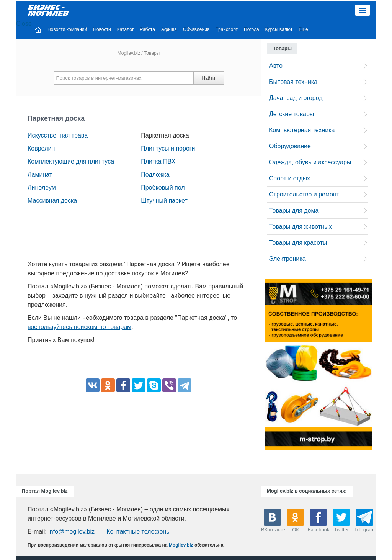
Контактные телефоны (138, 531)
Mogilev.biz (129, 53)
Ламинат (40, 174)
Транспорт (227, 29)
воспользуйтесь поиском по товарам (79, 327)
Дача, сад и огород (296, 98)
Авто (276, 66)
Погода (252, 29)
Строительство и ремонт (304, 194)
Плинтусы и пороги (168, 148)
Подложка (155, 174)
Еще (303, 29)
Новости (102, 29)
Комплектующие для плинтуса (71, 161)
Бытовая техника (293, 82)
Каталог (126, 29)
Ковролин (41, 148)
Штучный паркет (164, 201)
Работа (147, 29)
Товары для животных (300, 227)
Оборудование (290, 146)
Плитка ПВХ (158, 161)
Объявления (196, 29)
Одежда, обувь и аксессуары (310, 162)
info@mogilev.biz (71, 531)
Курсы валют (279, 29)
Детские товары (292, 114)
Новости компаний (67, 29)
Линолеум (42, 187)
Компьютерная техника (302, 130)
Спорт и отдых (290, 178)
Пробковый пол (163, 187)
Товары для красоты (298, 243)
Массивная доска (52, 201)
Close (24, 24)
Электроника (287, 259)
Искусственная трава (58, 135)
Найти (208, 78)
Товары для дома (294, 210)
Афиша (169, 29)
